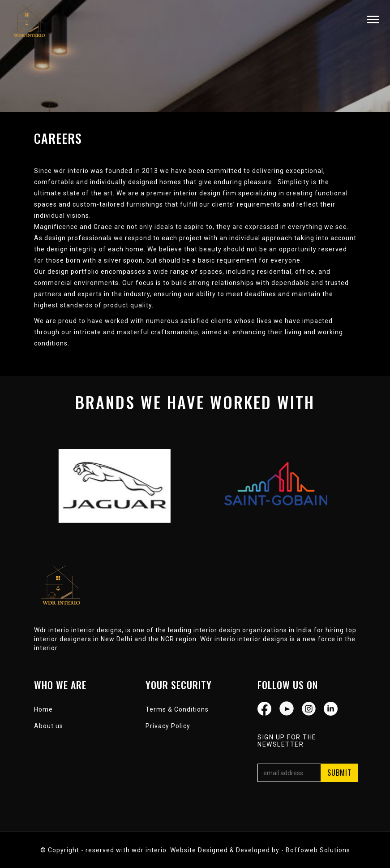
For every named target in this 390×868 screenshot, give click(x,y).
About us (49, 726)
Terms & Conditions (177, 709)
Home (43, 709)
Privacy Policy (168, 726)
